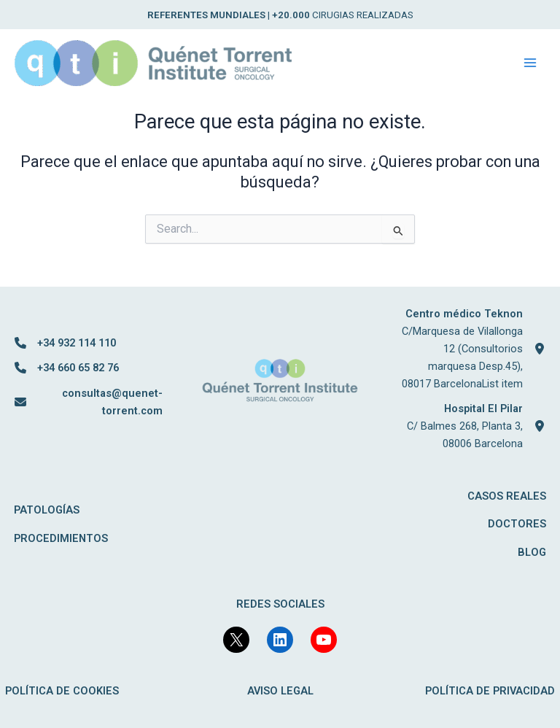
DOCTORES (517, 524)
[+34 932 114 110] (65, 343)
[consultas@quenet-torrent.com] (89, 402)
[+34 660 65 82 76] (67, 368)
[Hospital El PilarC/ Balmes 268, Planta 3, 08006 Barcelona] (471, 426)
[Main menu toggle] (530, 63)
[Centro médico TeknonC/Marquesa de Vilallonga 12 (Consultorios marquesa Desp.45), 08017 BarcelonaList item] (471, 349)
